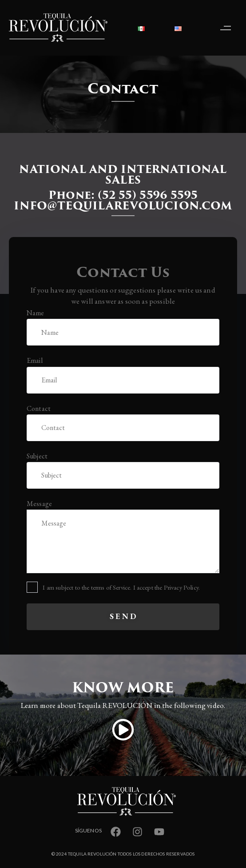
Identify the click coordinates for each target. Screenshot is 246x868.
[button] (228, 28)
